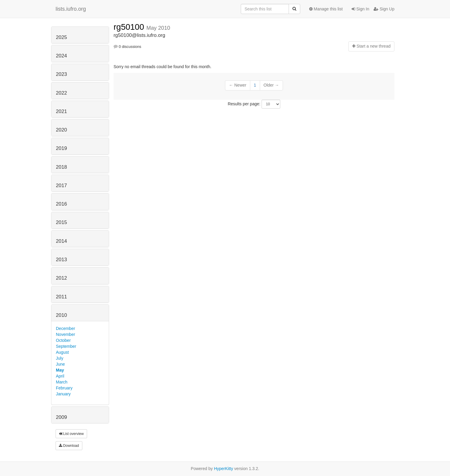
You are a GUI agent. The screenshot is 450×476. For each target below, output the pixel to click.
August (62, 352)
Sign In (360, 9)
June (60, 364)
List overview (71, 434)
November (66, 334)
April (60, 376)
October (63, 340)
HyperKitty (224, 469)
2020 (61, 130)
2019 (61, 148)
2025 (61, 37)
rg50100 (130, 27)
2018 (61, 167)
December (66, 328)
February (64, 388)
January (63, 394)
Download (69, 446)
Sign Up (384, 9)
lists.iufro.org (71, 9)
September (66, 346)
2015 (61, 222)
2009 (61, 417)
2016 (61, 204)
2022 (61, 93)
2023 (61, 74)
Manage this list (326, 9)
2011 (61, 297)
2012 (61, 278)
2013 (61, 260)
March (62, 382)
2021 (61, 111)
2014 (61, 241)
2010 (61, 315)
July (60, 358)
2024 (61, 56)
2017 (61, 185)
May (60, 370)
